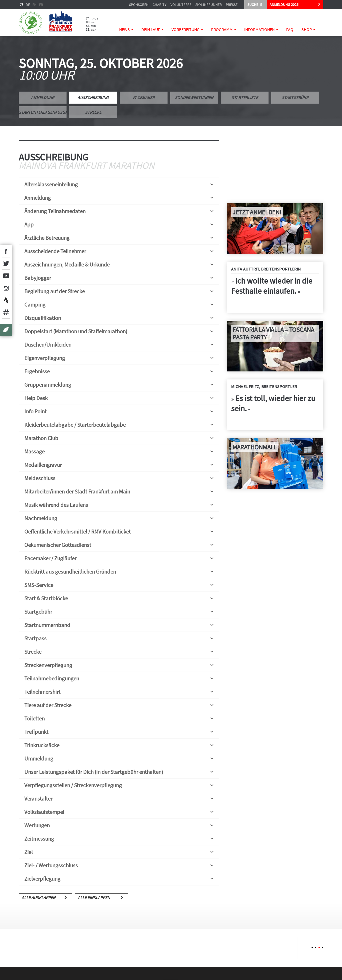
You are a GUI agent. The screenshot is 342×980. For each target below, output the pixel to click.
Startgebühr (295, 97)
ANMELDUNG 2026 (284, 5)
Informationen (261, 29)
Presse (232, 5)
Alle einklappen (94, 897)
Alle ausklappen (38, 897)
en (34, 5)
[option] (42, 948)
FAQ (290, 29)
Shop (308, 29)
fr (41, 5)
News (126, 29)
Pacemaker (144, 97)
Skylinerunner (209, 5)
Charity (160, 5)
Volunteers (181, 5)
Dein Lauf (152, 29)
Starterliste (245, 97)
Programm (224, 29)
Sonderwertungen (194, 97)
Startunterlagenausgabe (43, 112)
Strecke (93, 112)
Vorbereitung (187, 29)
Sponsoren (139, 5)
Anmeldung (43, 97)
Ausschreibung (93, 97)
